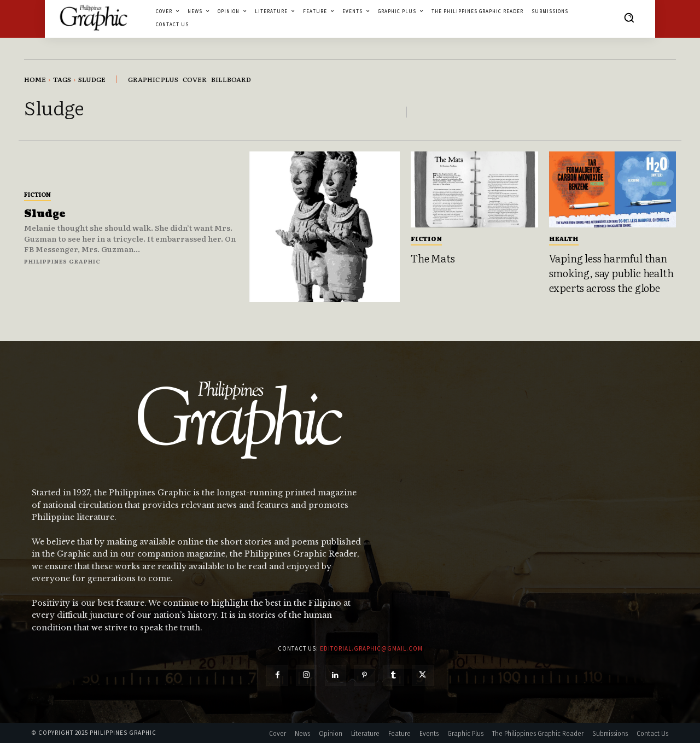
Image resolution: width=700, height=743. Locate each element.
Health (564, 238)
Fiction (37, 194)
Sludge (45, 214)
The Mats (433, 258)
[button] (629, 17)
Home (35, 79)
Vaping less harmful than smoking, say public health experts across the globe (611, 273)
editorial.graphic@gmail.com (371, 648)
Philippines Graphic (62, 261)
